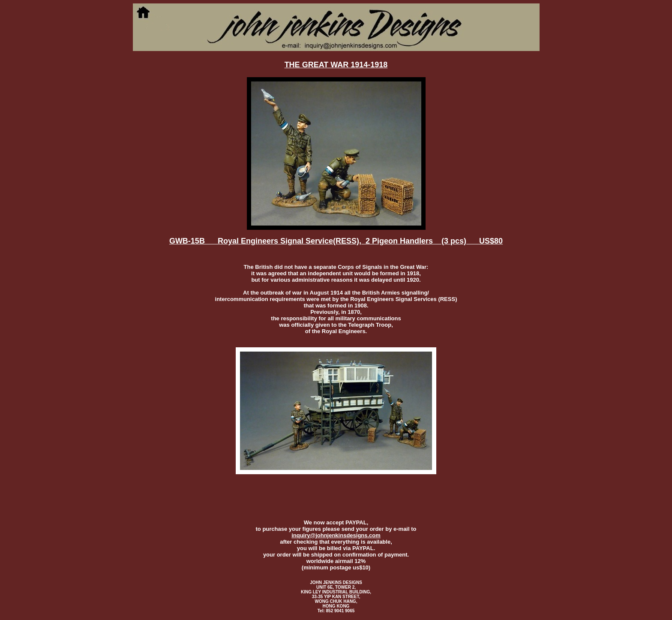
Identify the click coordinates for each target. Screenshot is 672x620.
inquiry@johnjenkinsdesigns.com (336, 535)
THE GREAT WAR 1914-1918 (336, 65)
